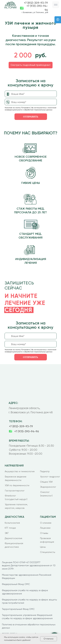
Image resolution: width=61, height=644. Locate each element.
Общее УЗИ (46, 482)
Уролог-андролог (50, 477)
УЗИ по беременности (17, 485)
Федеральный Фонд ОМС (16, 584)
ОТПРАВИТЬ (31, 117)
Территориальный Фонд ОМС (18, 609)
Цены (43, 547)
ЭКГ (7, 533)
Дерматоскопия (13, 538)
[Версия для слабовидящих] (58, 20)
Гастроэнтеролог (15, 491)
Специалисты (48, 552)
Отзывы (44, 533)
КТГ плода (10, 528)
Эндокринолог (48, 487)
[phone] (31, 102)
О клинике (46, 523)
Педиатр (45, 471)
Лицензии (45, 528)
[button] (56, 5)
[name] (31, 94)
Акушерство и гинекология (20, 471)
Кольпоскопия (12, 523)
